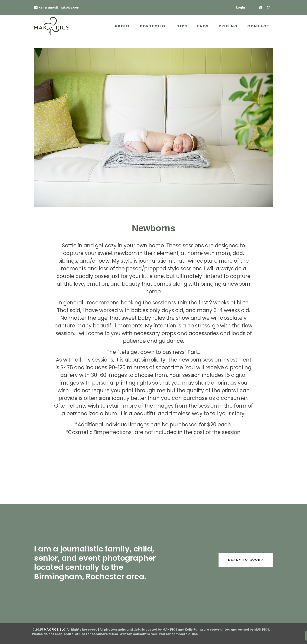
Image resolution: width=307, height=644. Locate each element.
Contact (258, 26)
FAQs (203, 26)
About (122, 26)
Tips (182, 26)
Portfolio (153, 26)
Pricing (228, 26)
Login (241, 7)
